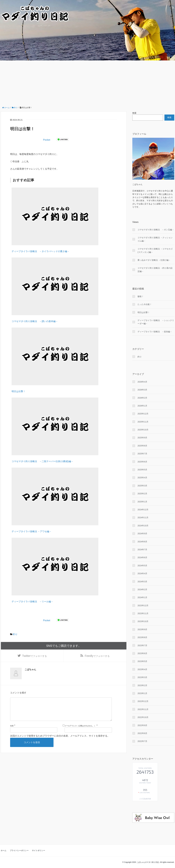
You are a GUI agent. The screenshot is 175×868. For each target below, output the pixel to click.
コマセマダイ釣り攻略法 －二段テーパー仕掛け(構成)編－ (42, 461)
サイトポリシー (39, 850)
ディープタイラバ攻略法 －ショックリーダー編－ (156, 322)
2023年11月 (143, 613)
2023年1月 (142, 693)
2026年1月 (142, 406)
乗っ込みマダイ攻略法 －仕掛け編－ (154, 260)
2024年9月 (142, 534)
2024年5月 (142, 566)
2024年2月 (142, 589)
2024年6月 (142, 557)
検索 (134, 113)
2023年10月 (143, 621)
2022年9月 (142, 725)
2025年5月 (142, 470)
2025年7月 (142, 454)
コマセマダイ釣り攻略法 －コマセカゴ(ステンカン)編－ (155, 250)
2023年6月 (142, 653)
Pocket (47, 140)
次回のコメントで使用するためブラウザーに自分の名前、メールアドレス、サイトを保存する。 (60, 741)
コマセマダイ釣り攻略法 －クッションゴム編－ (155, 239)
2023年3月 (142, 677)
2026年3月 (142, 390)
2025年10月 (143, 430)
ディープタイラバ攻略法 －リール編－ (32, 602)
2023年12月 (143, 605)
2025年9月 (142, 438)
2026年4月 (142, 382)
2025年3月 (142, 486)
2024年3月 (142, 582)
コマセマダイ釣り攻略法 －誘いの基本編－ (35, 321)
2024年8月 (142, 542)
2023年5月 (142, 661)
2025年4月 (142, 478)
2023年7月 (142, 645)
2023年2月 (142, 685)
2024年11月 (143, 518)
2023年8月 (142, 637)
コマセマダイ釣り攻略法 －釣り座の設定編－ (155, 270)
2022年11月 (143, 709)
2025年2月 (142, 494)
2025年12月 (143, 414)
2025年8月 (142, 446)
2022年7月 (142, 741)
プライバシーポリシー (19, 850)
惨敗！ (141, 296)
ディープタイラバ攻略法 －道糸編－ (155, 332)
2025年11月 (143, 422)
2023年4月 (142, 669)
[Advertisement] (87, 82)
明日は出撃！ (19, 391)
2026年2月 (142, 398)
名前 (12, 731)
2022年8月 (142, 733)
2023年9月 (142, 629)
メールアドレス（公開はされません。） (80, 731)
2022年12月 (143, 701)
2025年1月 (142, 502)
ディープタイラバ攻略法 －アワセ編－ (32, 531)
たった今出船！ (145, 304)
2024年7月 (142, 550)
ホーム (4, 850)
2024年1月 (142, 597)
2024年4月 (142, 573)
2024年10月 (143, 526)
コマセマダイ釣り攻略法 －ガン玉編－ (156, 230)
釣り (15, 634)
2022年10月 (143, 717)
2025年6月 (142, 462)
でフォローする (34, 656)
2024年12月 (143, 510)
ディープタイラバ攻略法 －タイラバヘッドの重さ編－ (40, 251)
